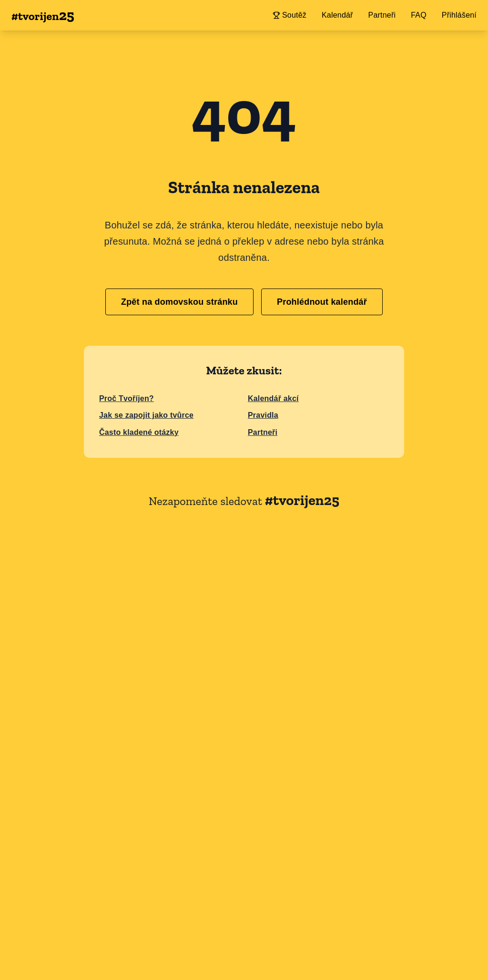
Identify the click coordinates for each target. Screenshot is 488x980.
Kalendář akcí (273, 398)
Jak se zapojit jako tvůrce (146, 415)
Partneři (263, 432)
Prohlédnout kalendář (322, 302)
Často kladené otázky (139, 432)
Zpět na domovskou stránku (179, 302)
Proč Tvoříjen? (127, 398)
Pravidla (263, 415)
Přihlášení (459, 15)
